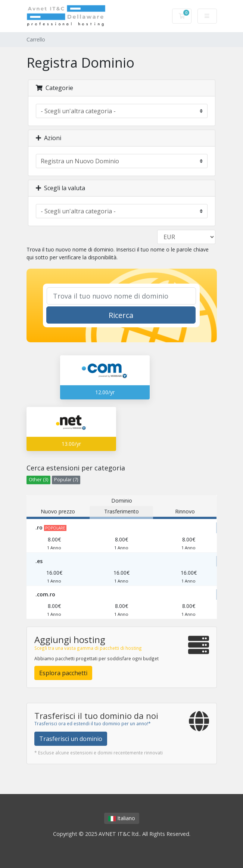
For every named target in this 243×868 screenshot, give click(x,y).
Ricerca (121, 315)
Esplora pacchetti (63, 673)
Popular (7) (66, 480)
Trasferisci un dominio (71, 739)
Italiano (122, 818)
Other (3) (38, 480)
